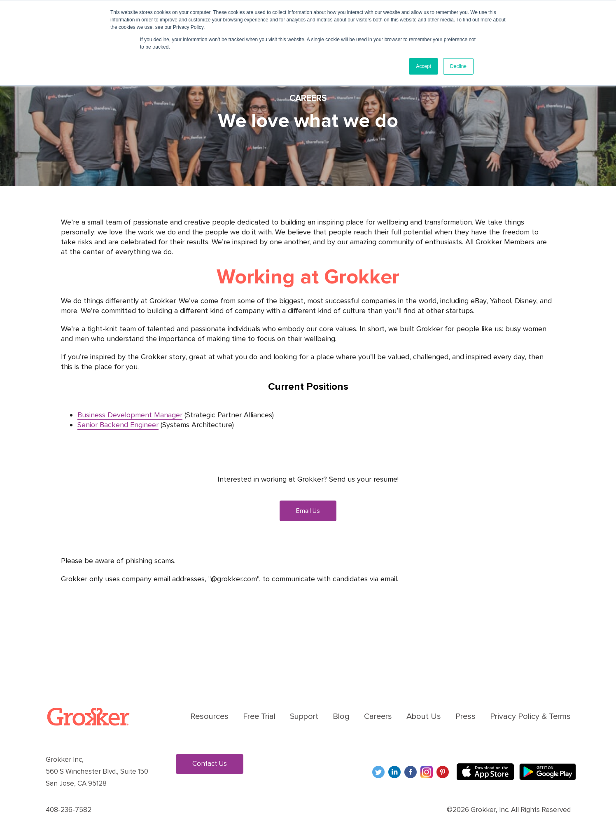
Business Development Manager (130, 415)
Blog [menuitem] (341, 716)
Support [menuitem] (304, 716)
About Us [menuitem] (424, 716)
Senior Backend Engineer (118, 425)
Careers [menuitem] (378, 716)
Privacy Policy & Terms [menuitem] (530, 716)
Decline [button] (458, 66)
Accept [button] (423, 66)
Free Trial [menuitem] (259, 716)
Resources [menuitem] (209, 716)
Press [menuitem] (465, 716)
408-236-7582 (69, 810)
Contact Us (210, 764)
